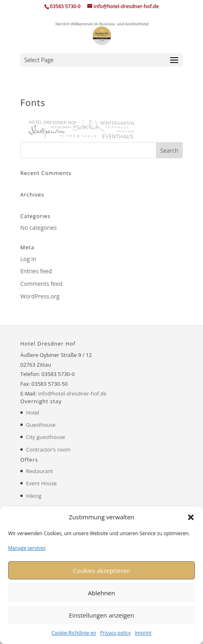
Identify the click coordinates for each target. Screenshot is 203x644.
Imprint (143, 633)
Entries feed (36, 271)
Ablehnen (102, 593)
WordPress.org (40, 296)
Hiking (34, 496)
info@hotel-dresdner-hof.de (72, 393)
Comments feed (41, 284)
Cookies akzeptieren (102, 571)
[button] (191, 517)
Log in (28, 259)
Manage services (27, 548)
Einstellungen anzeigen (101, 615)
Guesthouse (41, 425)
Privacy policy (116, 633)
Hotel (33, 413)
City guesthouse (45, 437)
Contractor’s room (48, 450)
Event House (41, 483)
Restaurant (40, 471)
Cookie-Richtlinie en (74, 633)
